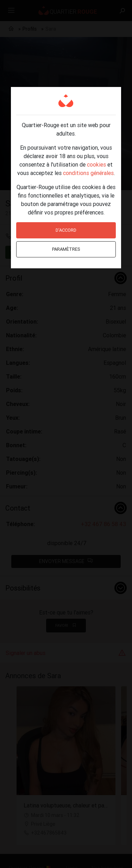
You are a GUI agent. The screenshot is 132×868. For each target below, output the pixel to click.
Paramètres (66, 249)
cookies (96, 164)
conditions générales (88, 173)
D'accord (66, 230)
